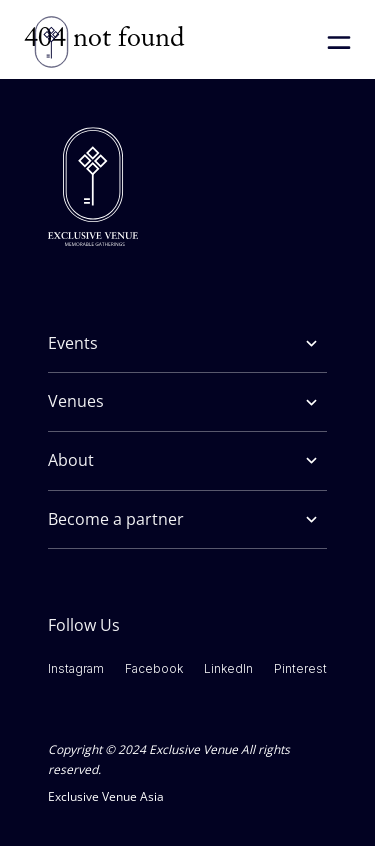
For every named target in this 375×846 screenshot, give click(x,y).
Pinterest (300, 668)
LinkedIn (228, 668)
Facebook (154, 668)
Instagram (76, 668)
